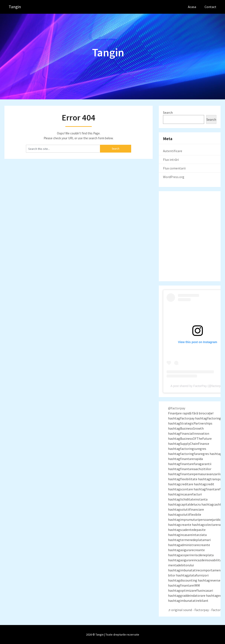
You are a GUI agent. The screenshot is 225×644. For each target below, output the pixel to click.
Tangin (15, 7)
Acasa (192, 7)
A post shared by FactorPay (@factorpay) (197, 386)
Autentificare (173, 151)
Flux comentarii (174, 168)
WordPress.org (174, 177)
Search (168, 112)
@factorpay (177, 408)
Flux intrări (171, 160)
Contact (210, 7)
